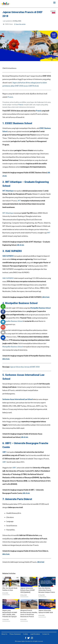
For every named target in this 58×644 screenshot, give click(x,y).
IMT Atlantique (8, 191)
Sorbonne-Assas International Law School (17, 399)
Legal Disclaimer (35, 634)
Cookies (26, 634)
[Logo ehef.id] (5, 2)
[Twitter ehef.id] (29, 638)
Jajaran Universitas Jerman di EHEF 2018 (25, 367)
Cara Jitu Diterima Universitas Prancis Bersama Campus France (47, 590)
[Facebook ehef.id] (26, 638)
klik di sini (41, 562)
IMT (19, 201)
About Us (4, 634)
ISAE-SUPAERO (8, 256)
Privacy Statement (15, 634)
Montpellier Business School (40, 308)
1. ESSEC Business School (17, 123)
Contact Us (46, 634)
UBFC (5, 452)
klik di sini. (21, 245)
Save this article (20, 24)
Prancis (10, 97)
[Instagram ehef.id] (32, 638)
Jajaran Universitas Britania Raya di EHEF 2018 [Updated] (28, 590)
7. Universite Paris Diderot (17, 499)
